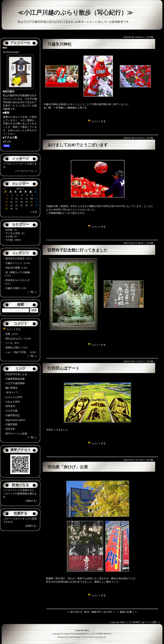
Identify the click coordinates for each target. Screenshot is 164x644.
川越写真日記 (13, 415)
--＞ (36, 189)
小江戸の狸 (11, 411)
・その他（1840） (13, 240)
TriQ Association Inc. (98, 637)
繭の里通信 (11, 388)
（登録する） (31, 501)
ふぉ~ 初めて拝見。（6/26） (22, 352)
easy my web (82, 630)
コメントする (12, 329)
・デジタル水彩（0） (14, 233)
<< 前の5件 (73, 612)
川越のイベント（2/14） (18, 263)
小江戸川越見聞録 (15, 383)
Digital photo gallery (15, 420)
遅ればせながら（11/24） (19, 339)
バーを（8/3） (13, 343)
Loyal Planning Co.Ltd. (77, 637)
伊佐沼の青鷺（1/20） (17, 268)
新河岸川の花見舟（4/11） (20, 259)
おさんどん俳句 (14, 397)
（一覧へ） (32, 292)
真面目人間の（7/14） (17, 348)
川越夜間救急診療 (15, 379)
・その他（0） (11, 236)
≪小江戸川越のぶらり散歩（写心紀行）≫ (75, 13)
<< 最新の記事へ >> (127, 612)
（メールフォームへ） (26, 171)
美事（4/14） (12, 334)
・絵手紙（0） (11, 230)
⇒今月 (34, 212)
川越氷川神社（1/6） (17, 288)
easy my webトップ (121, 622)
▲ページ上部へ (150, 622)
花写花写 (10, 406)
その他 (150, 37)
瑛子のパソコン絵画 (16, 434)
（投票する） (31, 526)
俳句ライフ (12, 392)
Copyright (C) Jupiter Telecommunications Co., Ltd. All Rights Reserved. (82, 634)
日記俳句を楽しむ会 (16, 374)
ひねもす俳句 (13, 402)
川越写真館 (11, 424)
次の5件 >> (109, 612)
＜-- (5, 189)
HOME (136, 622)
